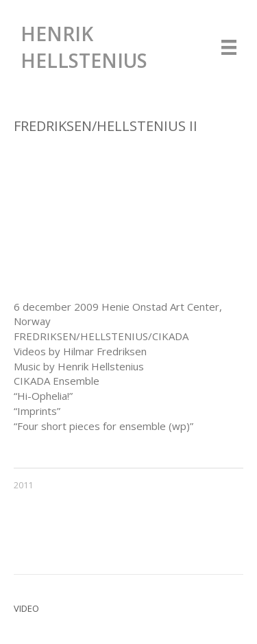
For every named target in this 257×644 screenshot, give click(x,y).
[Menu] (229, 47)
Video (26, 608)
